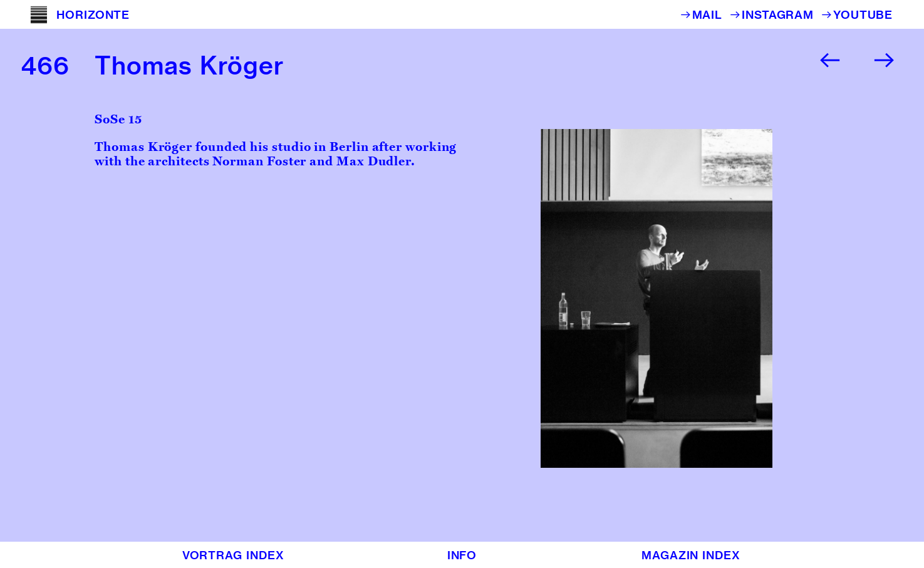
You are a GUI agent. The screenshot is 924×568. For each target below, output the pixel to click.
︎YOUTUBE (857, 15)
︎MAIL (704, 15)
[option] (722, 298)
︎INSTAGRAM (775, 15)
